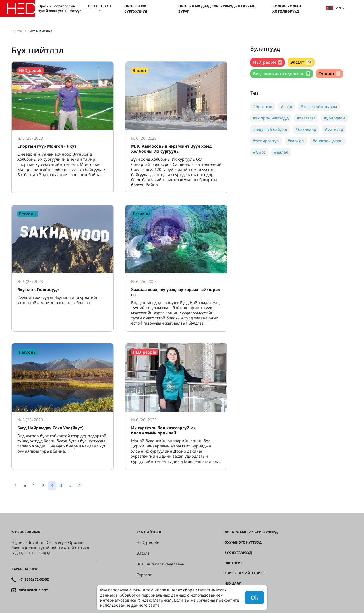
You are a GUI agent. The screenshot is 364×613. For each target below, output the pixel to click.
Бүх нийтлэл (149, 532)
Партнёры (234, 563)
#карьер (296, 141)
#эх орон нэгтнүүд (271, 118)
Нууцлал (233, 583)
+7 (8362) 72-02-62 (34, 579)
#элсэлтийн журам (319, 107)
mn (334, 8)
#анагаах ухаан (328, 141)
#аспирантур (266, 141)
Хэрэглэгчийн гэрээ (245, 573)
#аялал (281, 152)
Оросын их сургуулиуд (136, 9)
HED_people (267, 62)
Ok (254, 597)
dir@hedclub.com (34, 590)
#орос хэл (263, 107)
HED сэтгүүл (99, 6)
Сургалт (329, 74)
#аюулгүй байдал (270, 129)
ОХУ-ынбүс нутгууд (243, 542)
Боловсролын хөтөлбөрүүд (287, 9)
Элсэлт (301, 62)
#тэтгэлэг (306, 118)
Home (17, 31)
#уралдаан (334, 118)
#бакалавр (306, 129)
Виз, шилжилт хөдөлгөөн (282, 74)
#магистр (334, 129)
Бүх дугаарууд (238, 553)
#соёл (286, 107)
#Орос (259, 152)
